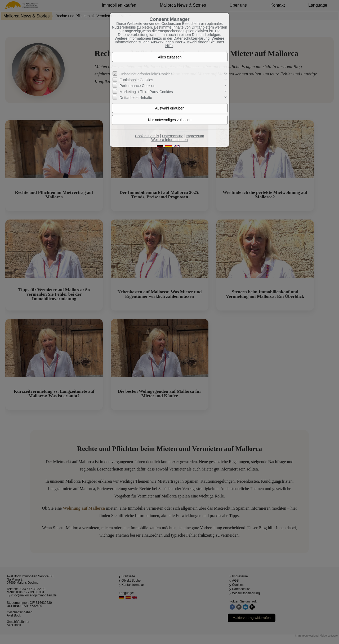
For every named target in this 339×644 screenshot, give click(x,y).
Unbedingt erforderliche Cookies (146, 74)
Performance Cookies (137, 86)
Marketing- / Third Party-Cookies (146, 92)
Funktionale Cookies (136, 80)
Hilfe (169, 46)
